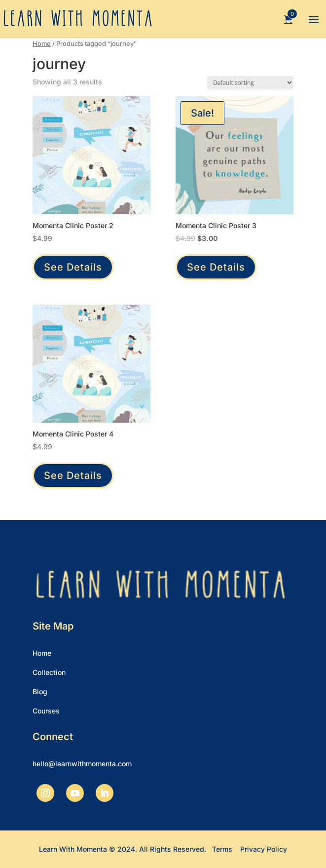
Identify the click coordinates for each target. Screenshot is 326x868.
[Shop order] (250, 83)
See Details (73, 267)
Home (42, 44)
